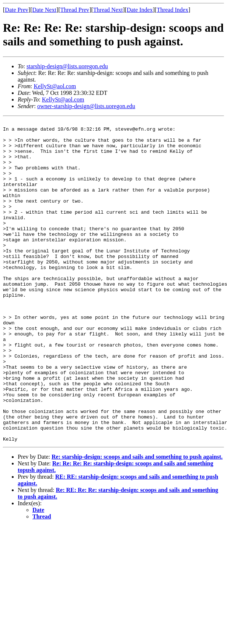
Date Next (44, 10)
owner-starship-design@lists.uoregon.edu (86, 106)
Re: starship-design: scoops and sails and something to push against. (137, 521)
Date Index (140, 10)
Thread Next (108, 10)
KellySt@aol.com (55, 86)
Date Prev (17, 10)
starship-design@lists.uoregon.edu (67, 66)
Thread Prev (75, 10)
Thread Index (172, 10)
